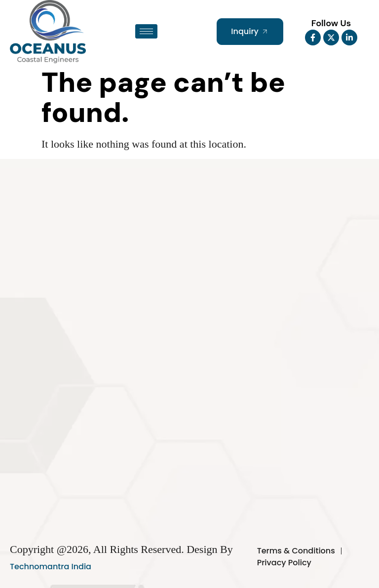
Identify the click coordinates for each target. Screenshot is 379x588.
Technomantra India (51, 567)
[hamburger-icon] (146, 31)
